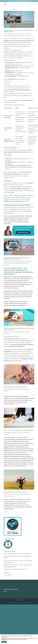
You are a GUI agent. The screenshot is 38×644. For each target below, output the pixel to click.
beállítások (4, 639)
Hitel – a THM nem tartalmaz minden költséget (18, 430)
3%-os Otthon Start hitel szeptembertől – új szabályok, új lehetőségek (17, 258)
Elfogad (4, 642)
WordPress (29, 602)
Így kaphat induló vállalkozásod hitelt (15, 492)
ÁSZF (5, 591)
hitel (5, 36)
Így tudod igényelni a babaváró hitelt (15, 387)
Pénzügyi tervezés (29, 36)
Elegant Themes (15, 602)
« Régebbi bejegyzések (11, 516)
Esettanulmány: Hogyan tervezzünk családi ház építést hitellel (19, 31)
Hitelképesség (10, 36)
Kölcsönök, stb (28, 261)
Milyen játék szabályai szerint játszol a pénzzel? (18, 554)
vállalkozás (27, 494)
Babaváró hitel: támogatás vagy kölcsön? (16, 569)
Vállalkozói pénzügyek (9, 496)
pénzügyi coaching (8, 263)
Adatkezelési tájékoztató (11, 589)
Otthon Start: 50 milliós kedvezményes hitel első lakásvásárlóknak (19, 329)
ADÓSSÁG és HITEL (27, 34)
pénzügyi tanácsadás (19, 36)
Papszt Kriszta (11, 34)
